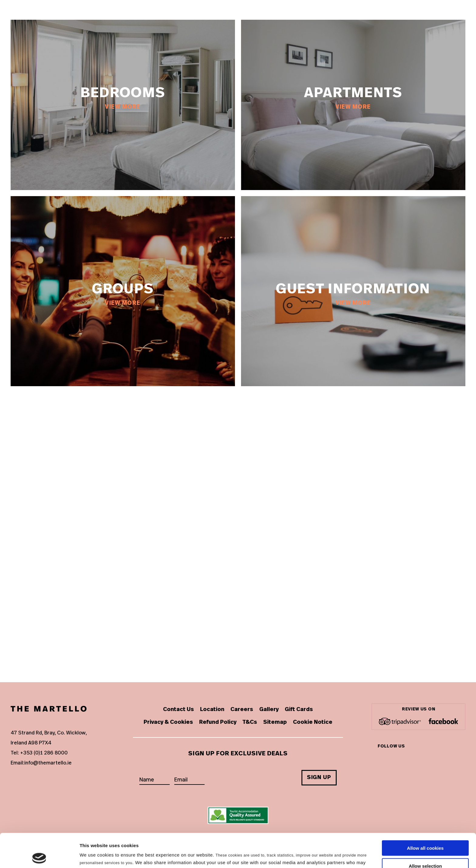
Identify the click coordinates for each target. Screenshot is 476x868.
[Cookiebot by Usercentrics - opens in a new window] (39, 856)
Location (212, 710)
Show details (319, 856)
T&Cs (250, 722)
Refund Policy (218, 722)
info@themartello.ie (48, 763)
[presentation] (255, 774)
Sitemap (275, 722)
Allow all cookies (425, 814)
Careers (242, 710)
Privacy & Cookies (168, 722)
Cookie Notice (313, 722)
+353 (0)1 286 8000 (44, 753)
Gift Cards (299, 710)
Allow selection (425, 832)
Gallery (269, 710)
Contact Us (178, 710)
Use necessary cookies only (425, 850)
